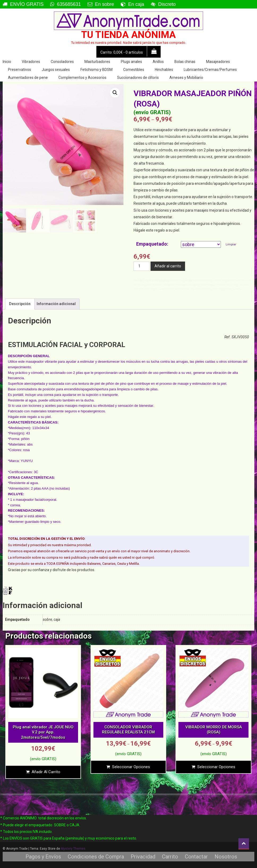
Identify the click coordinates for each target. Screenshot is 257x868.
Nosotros (226, 857)
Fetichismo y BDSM (97, 70)
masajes (220, 285)
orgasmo (139, 289)
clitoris (217, 280)
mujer (236, 285)
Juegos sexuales (56, 70)
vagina (157, 289)
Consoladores (62, 62)
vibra (174, 289)
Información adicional (56, 304)
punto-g (149, 289)
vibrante (230, 289)
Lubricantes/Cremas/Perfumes (210, 70)
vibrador (196, 289)
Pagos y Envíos (43, 857)
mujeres (245, 285)
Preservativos (20, 70)
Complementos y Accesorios (82, 78)
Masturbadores (97, 62)
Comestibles (134, 70)
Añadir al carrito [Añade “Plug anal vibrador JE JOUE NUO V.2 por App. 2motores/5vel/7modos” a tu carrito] (46, 772)
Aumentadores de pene (28, 78)
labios (170, 285)
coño (224, 280)
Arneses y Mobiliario (186, 78)
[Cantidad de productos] (142, 266)
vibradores (219, 289)
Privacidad (143, 857)
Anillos (158, 62)
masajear (209, 285)
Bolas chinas (185, 62)
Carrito (170, 857)
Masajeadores (218, 62)
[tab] (20, 304)
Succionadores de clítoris (138, 78)
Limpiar (231, 244)
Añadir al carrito (168, 266)
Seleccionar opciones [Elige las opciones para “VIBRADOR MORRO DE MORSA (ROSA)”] (216, 767)
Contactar (196, 857)
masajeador (181, 285)
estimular (139, 285)
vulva (238, 289)
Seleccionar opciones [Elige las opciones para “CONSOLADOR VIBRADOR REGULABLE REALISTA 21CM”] (131, 767)
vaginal (166, 289)
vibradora (207, 289)
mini (228, 285)
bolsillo (199, 280)
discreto (232, 280)
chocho (208, 280)
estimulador (245, 280)
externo (150, 285)
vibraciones (184, 289)
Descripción (20, 304)
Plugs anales (131, 62)
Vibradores (31, 62)
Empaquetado (152, 244)
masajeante (196, 285)
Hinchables (164, 70)
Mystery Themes (73, 849)
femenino (161, 285)
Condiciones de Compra (96, 857)
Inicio (7, 62)
